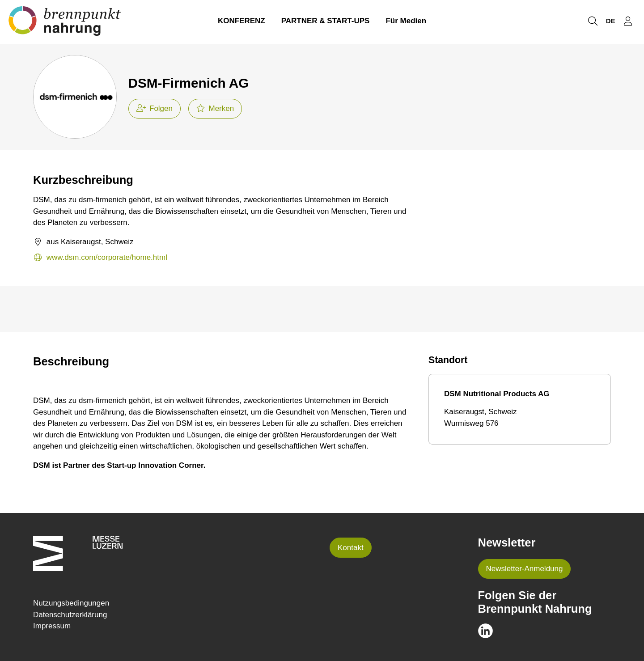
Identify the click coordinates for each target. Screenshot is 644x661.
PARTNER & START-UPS (326, 22)
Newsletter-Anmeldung (525, 569)
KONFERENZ (241, 22)
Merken (215, 108)
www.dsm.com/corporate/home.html (100, 258)
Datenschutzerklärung (70, 615)
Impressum (52, 626)
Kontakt (351, 548)
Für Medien (406, 22)
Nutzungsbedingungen (71, 603)
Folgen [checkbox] (155, 108)
